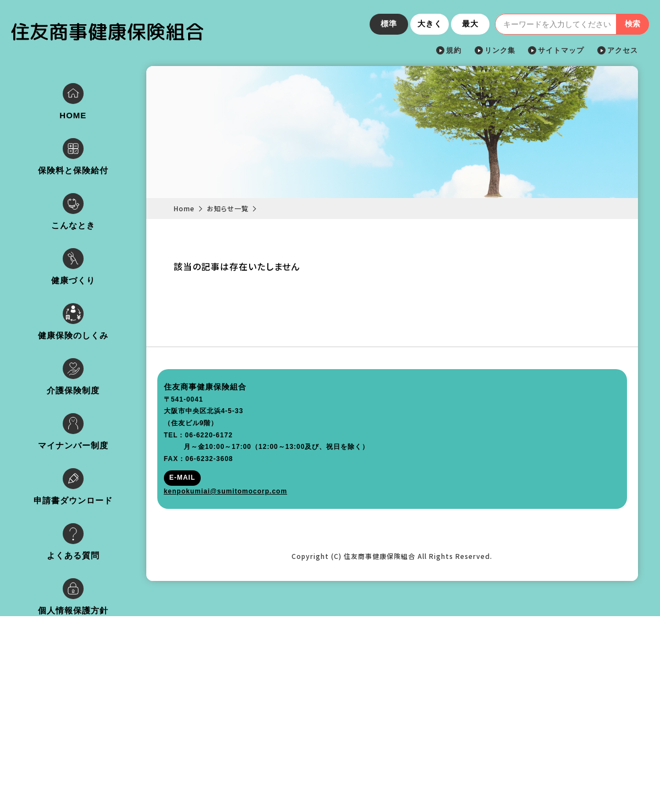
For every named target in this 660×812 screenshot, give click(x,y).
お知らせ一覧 (240, 208)
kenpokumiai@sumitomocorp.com (79, 772)
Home (196, 208)
